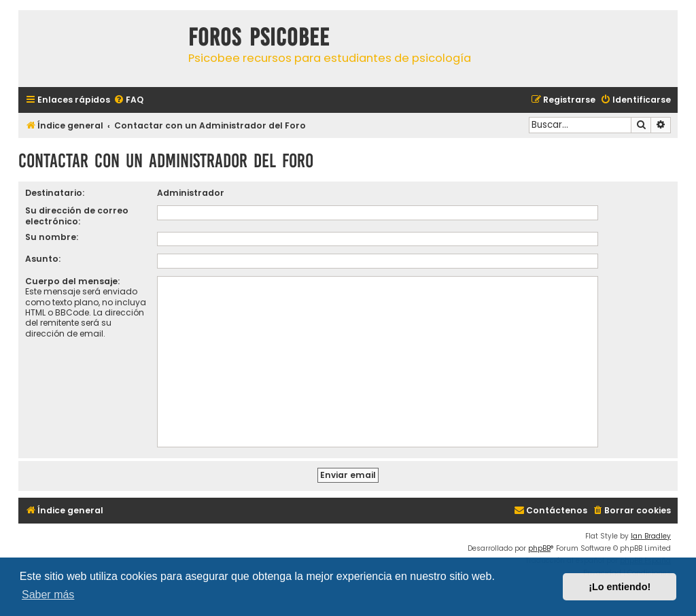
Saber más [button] (48, 595)
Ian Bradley (651, 536)
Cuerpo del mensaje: (72, 281)
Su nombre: (52, 237)
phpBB (539, 548)
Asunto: (43, 259)
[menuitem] (128, 100)
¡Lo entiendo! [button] (620, 587)
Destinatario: (55, 193)
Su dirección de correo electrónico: (77, 216)
